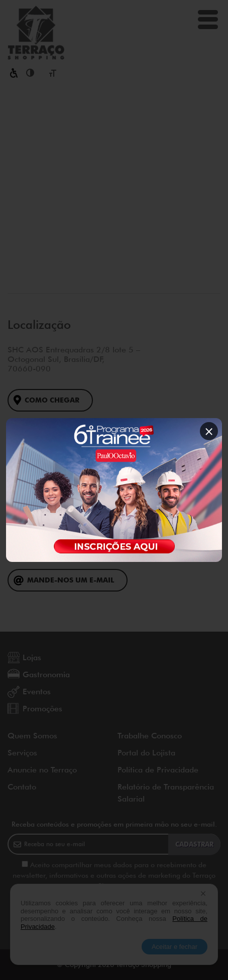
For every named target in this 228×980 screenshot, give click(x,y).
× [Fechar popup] (209, 431)
